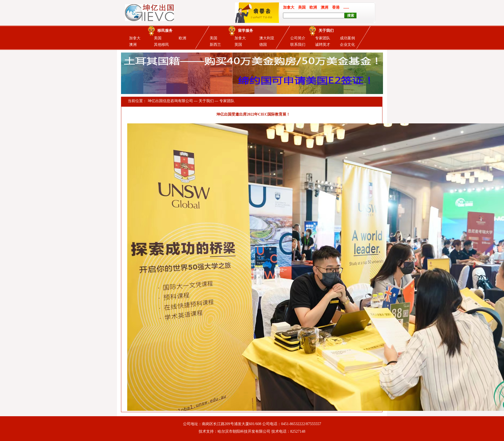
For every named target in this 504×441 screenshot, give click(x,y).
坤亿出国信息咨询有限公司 (170, 101)
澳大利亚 (267, 38)
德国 (263, 45)
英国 (238, 45)
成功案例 (347, 38)
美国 (158, 38)
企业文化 (347, 45)
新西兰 (215, 45)
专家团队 (323, 38)
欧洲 (182, 38)
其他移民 (161, 45)
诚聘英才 (323, 45)
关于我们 (206, 101)
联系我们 (298, 45)
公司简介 (298, 38)
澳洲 (133, 45)
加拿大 (135, 38)
